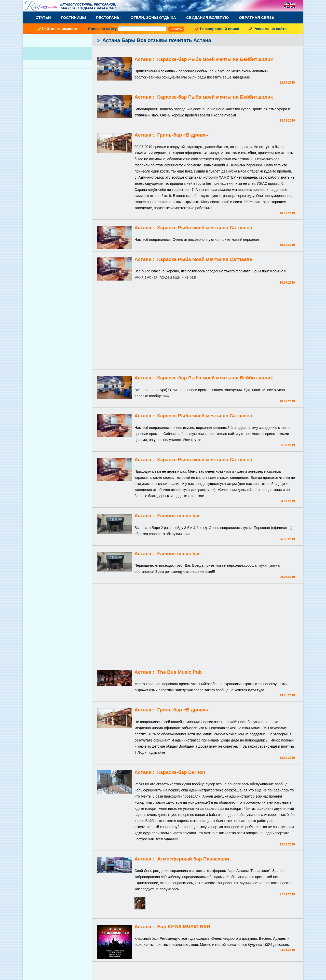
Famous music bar (179, 516)
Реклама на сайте (270, 29)
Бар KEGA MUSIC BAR (184, 927)
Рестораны (108, 17)
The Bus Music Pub (179, 672)
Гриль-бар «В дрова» (183, 135)
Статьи (43, 17)
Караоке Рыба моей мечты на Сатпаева (205, 228)
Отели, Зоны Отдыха (153, 17)
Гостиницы (74, 17)
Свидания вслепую (207, 17)
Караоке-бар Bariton (181, 772)
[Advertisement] (198, 330)
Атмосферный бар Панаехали (193, 859)
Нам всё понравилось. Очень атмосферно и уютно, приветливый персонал (197, 240)
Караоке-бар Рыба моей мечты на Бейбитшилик (215, 59)
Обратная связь (257, 17)
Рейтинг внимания (59, 29)
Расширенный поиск (219, 29)
